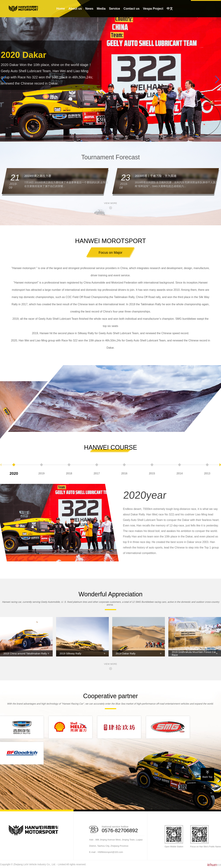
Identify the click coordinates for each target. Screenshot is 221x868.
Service (114, 9)
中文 (170, 9)
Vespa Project (153, 9)
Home (61, 9)
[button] (108, 139)
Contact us (131, 9)
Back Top (207, 775)
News (89, 9)
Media (101, 9)
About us (75, 9)
